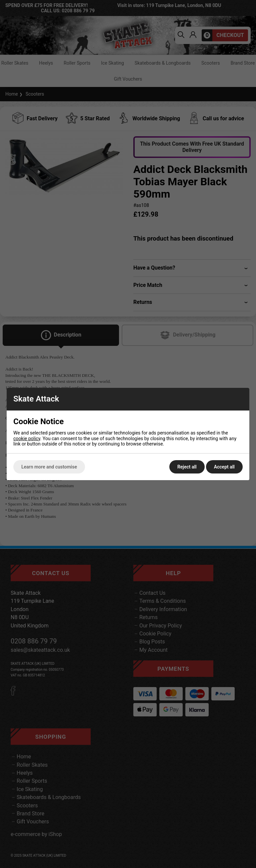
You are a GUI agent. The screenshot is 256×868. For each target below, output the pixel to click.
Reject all (187, 467)
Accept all (224, 467)
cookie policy (27, 438)
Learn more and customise (49, 467)
